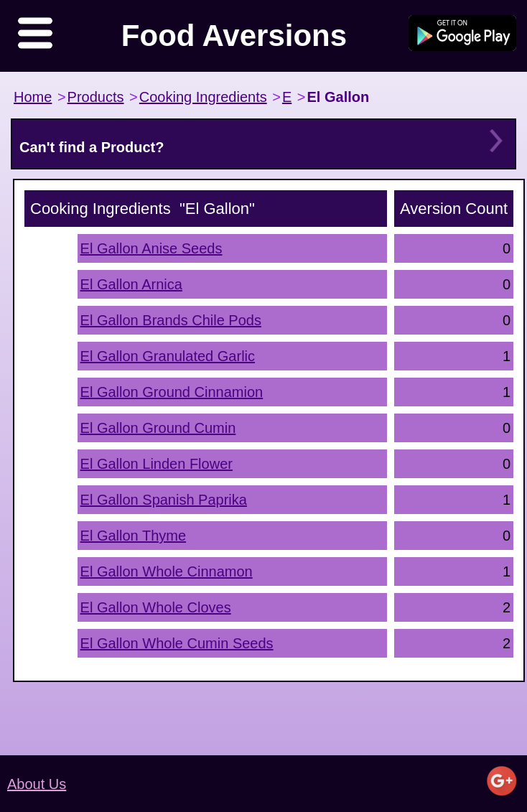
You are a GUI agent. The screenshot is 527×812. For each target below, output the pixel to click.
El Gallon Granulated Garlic (168, 356)
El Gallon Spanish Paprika (164, 500)
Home (33, 97)
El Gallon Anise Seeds (151, 248)
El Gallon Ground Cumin (158, 428)
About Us (37, 784)
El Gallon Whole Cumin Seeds (177, 643)
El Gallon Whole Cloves (156, 607)
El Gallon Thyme (133, 536)
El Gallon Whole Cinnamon (167, 571)
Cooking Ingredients (203, 97)
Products (96, 97)
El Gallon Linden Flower (157, 464)
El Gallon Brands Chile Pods (171, 320)
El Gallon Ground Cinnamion (172, 392)
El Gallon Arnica (131, 284)
